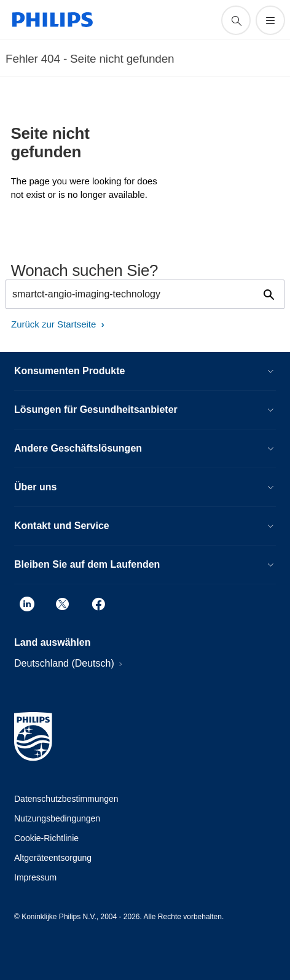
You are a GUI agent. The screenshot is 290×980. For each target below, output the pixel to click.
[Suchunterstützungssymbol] (236, 20)
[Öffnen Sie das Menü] (270, 20)
